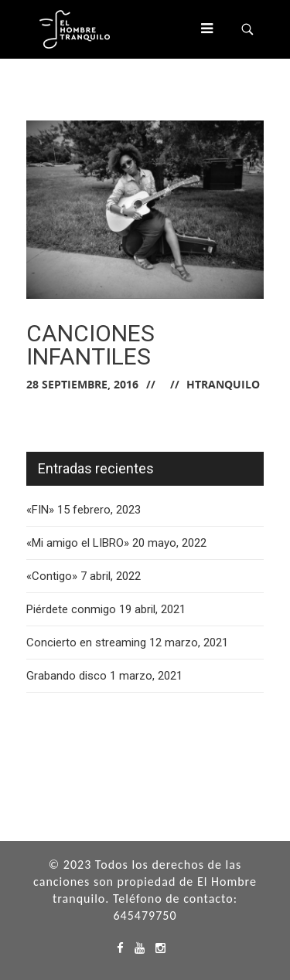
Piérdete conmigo (71, 609)
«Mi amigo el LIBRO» (78, 543)
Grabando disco (67, 676)
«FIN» (40, 510)
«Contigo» (52, 576)
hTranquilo (223, 384)
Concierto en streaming (86, 643)
